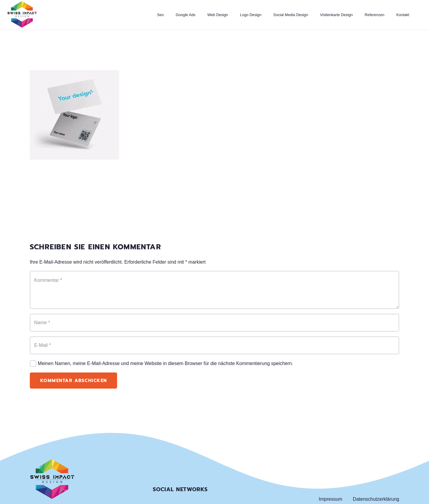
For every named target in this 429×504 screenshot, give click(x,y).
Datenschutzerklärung (376, 499)
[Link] (22, 15)
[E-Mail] (214, 345)
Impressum (331, 499)
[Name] (214, 323)
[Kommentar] (214, 290)
